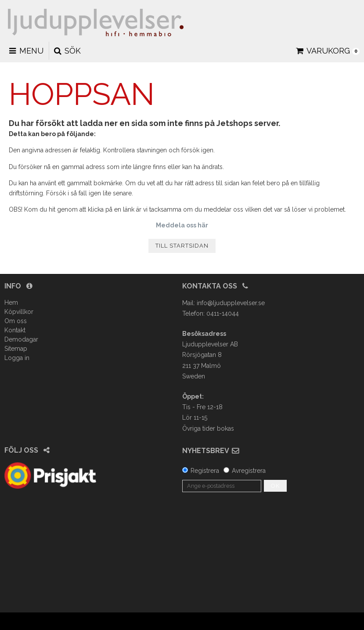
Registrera (205, 471)
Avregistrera (249, 471)
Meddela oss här (182, 225)
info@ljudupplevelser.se (231, 303)
